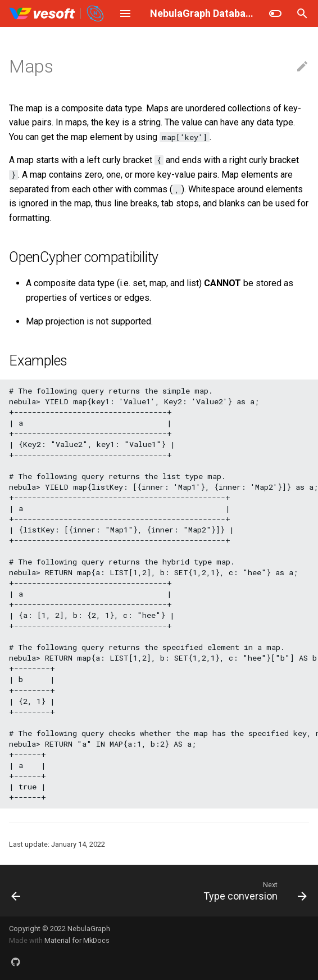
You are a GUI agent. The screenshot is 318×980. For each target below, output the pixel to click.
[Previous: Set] (17, 891)
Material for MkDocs (77, 940)
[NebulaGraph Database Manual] (57, 13)
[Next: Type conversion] (253, 891)
